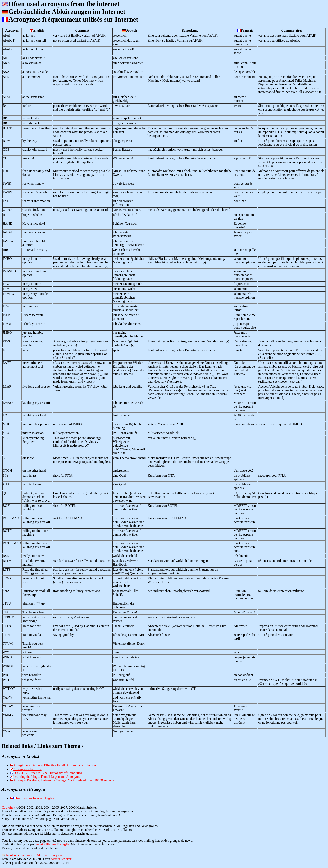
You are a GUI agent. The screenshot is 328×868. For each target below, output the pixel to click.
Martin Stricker (61, 859)
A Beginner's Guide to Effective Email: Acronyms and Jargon (55, 765)
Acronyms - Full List (28, 769)
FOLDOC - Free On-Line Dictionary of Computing (48, 773)
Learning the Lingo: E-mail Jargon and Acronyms (47, 777)
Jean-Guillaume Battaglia (52, 844)
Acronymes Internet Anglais (36, 798)
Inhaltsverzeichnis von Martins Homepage (32, 855)
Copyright (8, 808)
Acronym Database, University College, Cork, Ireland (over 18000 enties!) (63, 780)
